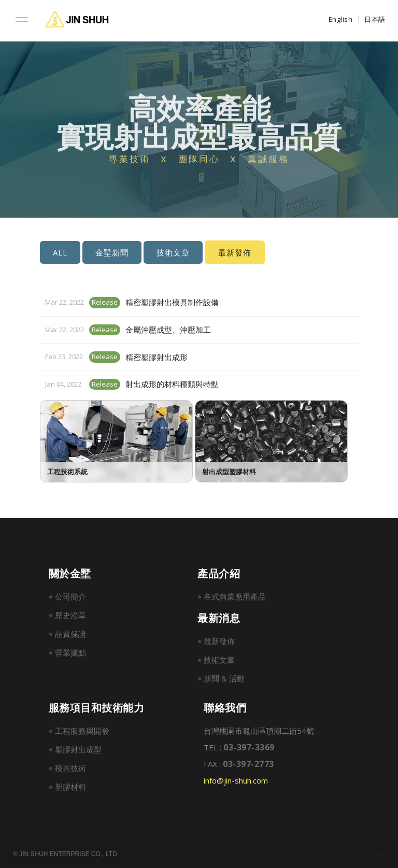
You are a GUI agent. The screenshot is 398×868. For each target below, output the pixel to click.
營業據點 (70, 652)
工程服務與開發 (82, 731)
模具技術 (70, 768)
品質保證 (70, 634)
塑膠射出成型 (78, 749)
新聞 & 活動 (224, 678)
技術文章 (173, 252)
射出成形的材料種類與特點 (172, 384)
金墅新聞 (112, 252)
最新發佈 (219, 641)
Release (105, 302)
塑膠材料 (70, 787)
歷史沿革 (70, 615)
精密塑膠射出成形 (157, 357)
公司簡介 (70, 596)
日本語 (375, 19)
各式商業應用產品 (235, 596)
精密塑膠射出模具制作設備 (172, 302)
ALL (60, 252)
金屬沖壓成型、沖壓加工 (168, 330)
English (341, 19)
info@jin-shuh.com (236, 780)
